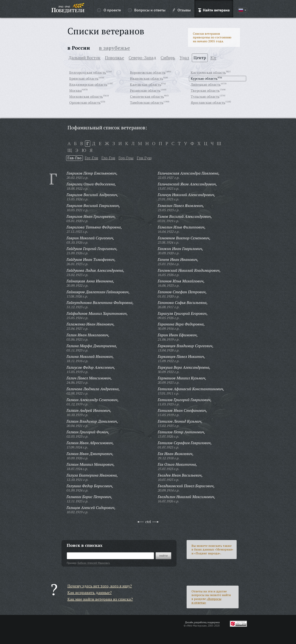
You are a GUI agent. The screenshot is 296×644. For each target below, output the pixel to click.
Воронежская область (148, 72)
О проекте (109, 10)
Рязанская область (145, 90)
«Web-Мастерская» (196, 626)
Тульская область (205, 96)
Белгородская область (88, 72)
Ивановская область (147, 78)
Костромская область (208, 72)
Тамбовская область (147, 102)
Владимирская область (88, 84)
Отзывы (182, 10)
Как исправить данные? (90, 592)
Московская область (86, 96)
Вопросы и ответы (147, 10)
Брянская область (84, 78)
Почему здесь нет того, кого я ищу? (100, 586)
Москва (75, 90)
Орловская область (85, 102)
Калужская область (146, 84)
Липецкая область (206, 84)
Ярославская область (208, 102)
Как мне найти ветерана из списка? (100, 599)
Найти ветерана (214, 10)
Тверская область (205, 90)
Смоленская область (147, 96)
